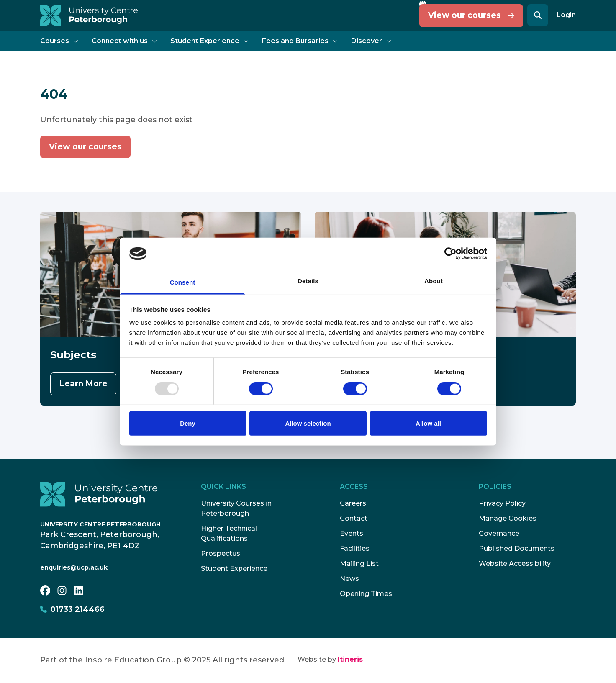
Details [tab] (308, 281)
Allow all (428, 423)
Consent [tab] (183, 282)
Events (352, 533)
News (349, 579)
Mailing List (359, 564)
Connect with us (124, 41)
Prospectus (221, 553)
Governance (499, 533)
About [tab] (434, 281)
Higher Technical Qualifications (229, 533)
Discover (371, 41)
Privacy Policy (502, 503)
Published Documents (517, 548)
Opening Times (366, 594)
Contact (354, 518)
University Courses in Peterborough (236, 508)
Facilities (355, 548)
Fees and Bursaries (300, 41)
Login (566, 15)
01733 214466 (72, 609)
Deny (188, 423)
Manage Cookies (508, 518)
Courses (59, 41)
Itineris (350, 659)
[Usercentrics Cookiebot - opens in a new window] (450, 254)
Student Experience (209, 41)
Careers (353, 503)
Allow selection (308, 423)
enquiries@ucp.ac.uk (74, 567)
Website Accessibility (515, 564)
